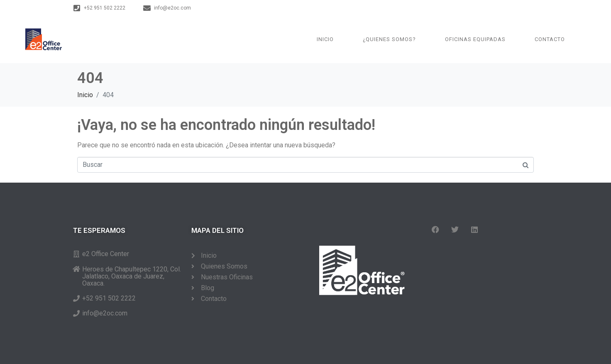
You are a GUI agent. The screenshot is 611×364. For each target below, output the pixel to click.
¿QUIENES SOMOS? (389, 39)
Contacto (550, 39)
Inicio (325, 39)
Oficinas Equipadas (475, 39)
